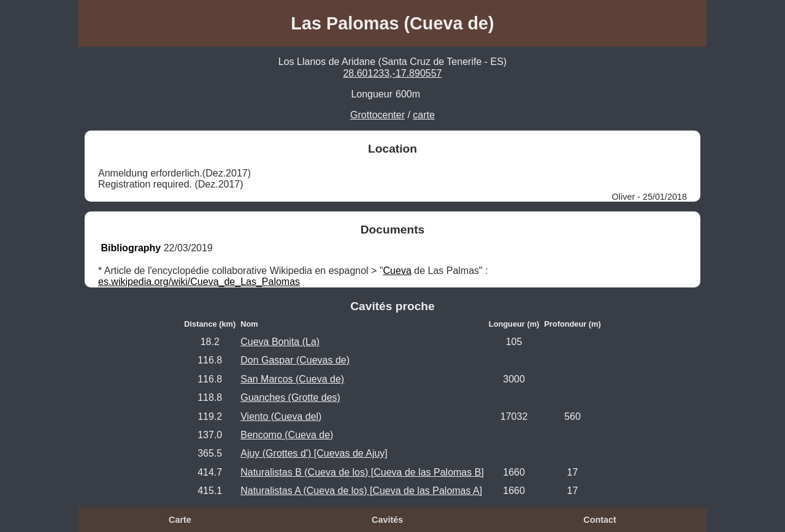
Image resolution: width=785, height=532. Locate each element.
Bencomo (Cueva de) (287, 435)
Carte (180, 520)
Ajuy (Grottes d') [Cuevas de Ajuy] (314, 453)
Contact (600, 520)
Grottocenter (377, 115)
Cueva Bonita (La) (280, 342)
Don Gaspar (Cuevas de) (295, 360)
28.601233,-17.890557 (392, 73)
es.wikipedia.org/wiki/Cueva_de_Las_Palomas (199, 282)
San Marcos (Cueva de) (292, 379)
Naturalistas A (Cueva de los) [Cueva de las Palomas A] (361, 491)
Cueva (397, 271)
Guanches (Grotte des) (290, 397)
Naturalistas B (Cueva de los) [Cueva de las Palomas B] (362, 472)
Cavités (387, 520)
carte (424, 115)
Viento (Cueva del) (281, 416)
